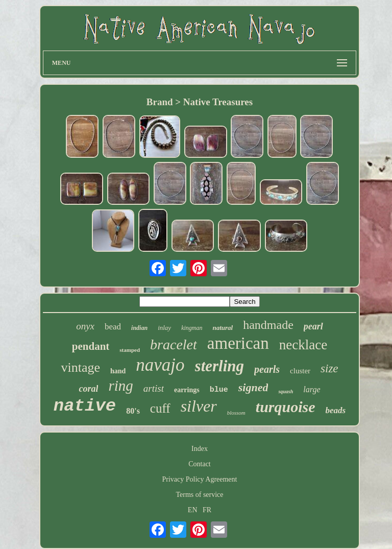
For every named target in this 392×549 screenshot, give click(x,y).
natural (223, 328)
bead (113, 327)
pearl (313, 326)
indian (139, 328)
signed (253, 387)
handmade (268, 325)
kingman (192, 328)
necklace (303, 345)
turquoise (286, 407)
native (85, 406)
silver (199, 406)
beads (336, 410)
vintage (80, 367)
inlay (164, 328)
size (329, 368)
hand (118, 371)
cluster (300, 371)
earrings (187, 390)
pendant (91, 346)
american (238, 343)
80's (133, 411)
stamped (130, 350)
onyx (85, 326)
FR (207, 510)
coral (88, 389)
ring (120, 386)
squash (286, 391)
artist (154, 388)
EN (193, 510)
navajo (160, 365)
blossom (236, 413)
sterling (219, 366)
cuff (160, 408)
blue (219, 390)
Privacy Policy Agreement (200, 479)
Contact (200, 464)
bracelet (174, 344)
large (312, 389)
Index (200, 449)
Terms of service (199, 495)
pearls (267, 369)
